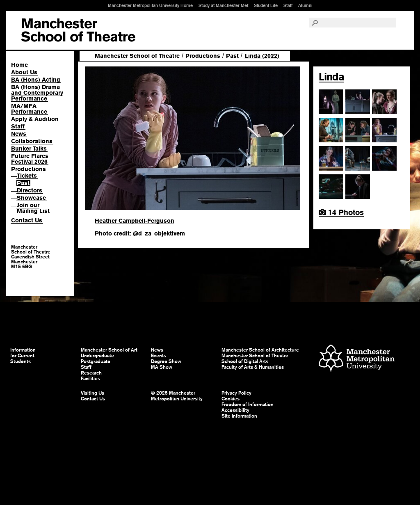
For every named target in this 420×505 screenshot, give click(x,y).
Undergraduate (97, 356)
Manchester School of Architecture (260, 350)
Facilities (90, 379)
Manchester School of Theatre (137, 56)
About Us (24, 72)
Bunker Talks (29, 149)
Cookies (231, 399)
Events (159, 356)
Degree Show (166, 361)
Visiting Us (92, 393)
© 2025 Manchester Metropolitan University (177, 396)
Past (23, 183)
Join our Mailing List (33, 208)
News (19, 134)
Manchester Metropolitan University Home (150, 5)
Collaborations (32, 141)
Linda (331, 77)
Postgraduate (96, 361)
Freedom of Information (248, 404)
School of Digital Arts (245, 361)
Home (19, 65)
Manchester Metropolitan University (357, 359)
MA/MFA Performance (29, 109)
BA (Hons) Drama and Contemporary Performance (37, 93)
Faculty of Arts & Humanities (253, 367)
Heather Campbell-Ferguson (135, 221)
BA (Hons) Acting (36, 80)
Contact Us (27, 220)
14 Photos (341, 212)
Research (91, 373)
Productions (29, 169)
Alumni (305, 5)
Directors (30, 190)
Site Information (239, 416)
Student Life (266, 5)
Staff (288, 5)
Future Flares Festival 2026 (30, 159)
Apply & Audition (35, 119)
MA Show (162, 367)
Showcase (31, 198)
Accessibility (235, 410)
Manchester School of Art (78, 30)
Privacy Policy (236, 393)
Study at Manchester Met (223, 5)
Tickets (27, 176)
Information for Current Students (23, 356)
